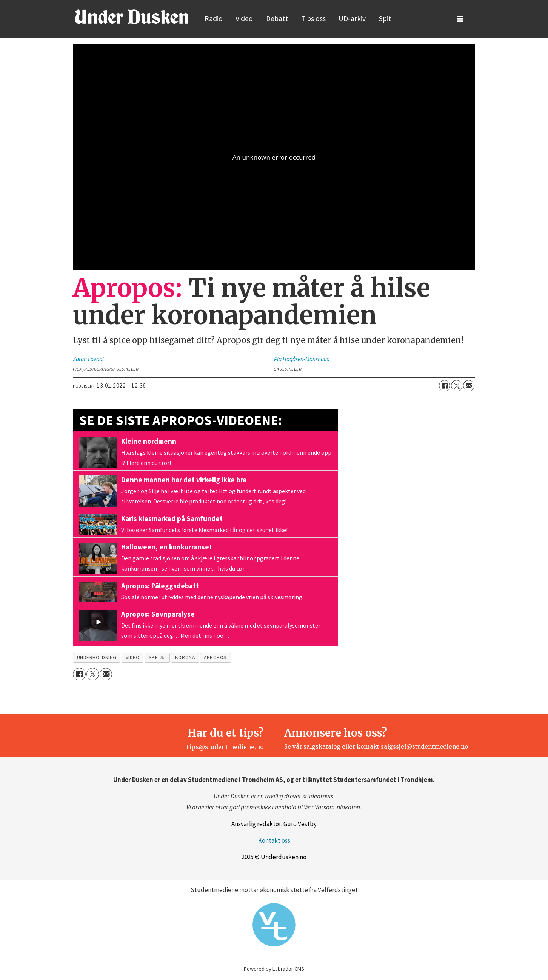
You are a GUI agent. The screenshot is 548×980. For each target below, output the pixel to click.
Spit (385, 18)
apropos (215, 658)
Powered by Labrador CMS (274, 969)
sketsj (157, 658)
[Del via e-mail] (469, 386)
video (133, 658)
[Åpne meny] (460, 19)
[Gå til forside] (131, 17)
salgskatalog (323, 747)
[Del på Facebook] (445, 386)
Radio (214, 18)
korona (185, 658)
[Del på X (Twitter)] (457, 386)
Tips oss (313, 18)
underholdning (97, 658)
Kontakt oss (274, 840)
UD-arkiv (352, 18)
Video (244, 18)
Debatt (277, 18)
